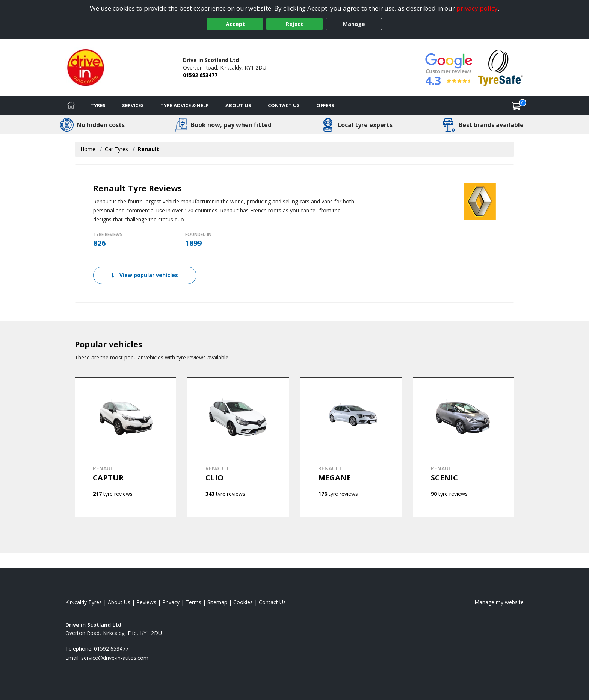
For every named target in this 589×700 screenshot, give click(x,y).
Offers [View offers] (325, 105)
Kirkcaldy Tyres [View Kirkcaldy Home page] (84, 602)
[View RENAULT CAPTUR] (125, 447)
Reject (294, 24)
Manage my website (499, 602)
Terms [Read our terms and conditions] (193, 602)
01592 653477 (200, 75)
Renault (148, 149)
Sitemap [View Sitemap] (217, 602)
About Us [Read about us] (119, 602)
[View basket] (517, 106)
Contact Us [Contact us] (284, 105)
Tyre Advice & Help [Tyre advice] (185, 105)
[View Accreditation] (501, 67)
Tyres (98, 105)
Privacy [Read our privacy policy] (171, 602)
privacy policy (477, 8)
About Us (238, 105)
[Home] (71, 106)
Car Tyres (116, 149)
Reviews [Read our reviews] (146, 602)
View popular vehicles (145, 275)
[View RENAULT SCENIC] (464, 447)
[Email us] (115, 658)
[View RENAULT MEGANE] (351, 447)
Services (133, 105)
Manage (354, 24)
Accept (235, 24)
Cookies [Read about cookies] (243, 602)
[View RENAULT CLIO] (238, 447)
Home (88, 149)
